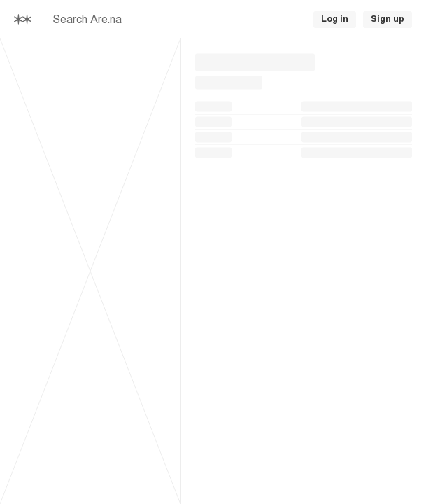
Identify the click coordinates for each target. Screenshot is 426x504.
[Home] (23, 19)
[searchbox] (158, 20)
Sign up (388, 19)
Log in (335, 19)
